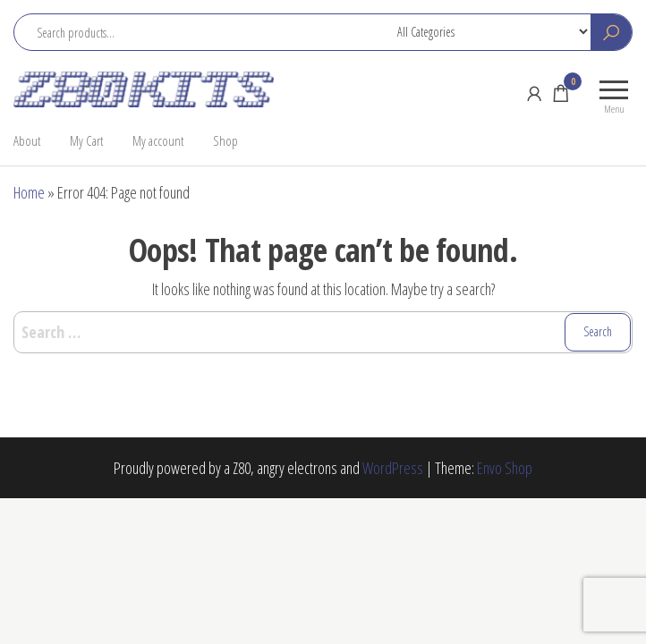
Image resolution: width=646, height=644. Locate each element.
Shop (225, 140)
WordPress (393, 468)
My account (158, 140)
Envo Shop (505, 468)
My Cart (86, 140)
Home (29, 192)
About (27, 140)
